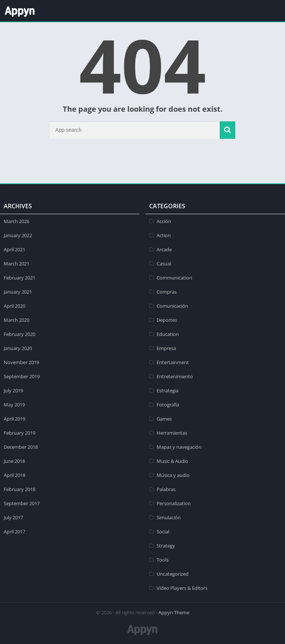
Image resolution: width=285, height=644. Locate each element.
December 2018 (21, 447)
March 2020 (17, 320)
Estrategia (168, 390)
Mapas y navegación (179, 447)
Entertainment (173, 362)
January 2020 (18, 348)
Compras (167, 292)
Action (164, 235)
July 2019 (13, 390)
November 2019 (21, 362)
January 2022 (18, 235)
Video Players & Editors (182, 588)
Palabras (166, 489)
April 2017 (14, 532)
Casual (164, 264)
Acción (164, 221)
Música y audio (173, 475)
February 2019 (19, 433)
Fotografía (168, 405)
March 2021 (17, 264)
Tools (163, 560)
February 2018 (19, 489)
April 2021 (14, 249)
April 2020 (14, 306)
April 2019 (14, 419)
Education (168, 334)
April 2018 (14, 475)
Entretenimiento (175, 376)
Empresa (166, 348)
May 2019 (14, 405)
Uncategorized (173, 574)
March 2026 (17, 221)
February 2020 (19, 334)
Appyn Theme (174, 612)
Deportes (167, 320)
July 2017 (13, 517)
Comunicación (172, 306)
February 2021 (19, 278)
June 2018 (14, 461)
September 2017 (22, 503)
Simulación (169, 517)
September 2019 (22, 376)
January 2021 (18, 292)
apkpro (8, 187)
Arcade (164, 249)
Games (164, 419)
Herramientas (172, 433)
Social (163, 532)
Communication (174, 278)
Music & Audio (172, 461)
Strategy (166, 546)
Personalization (174, 503)
